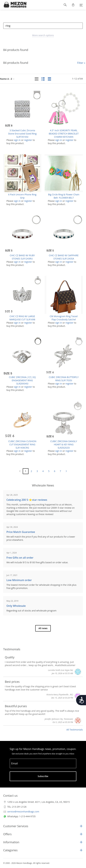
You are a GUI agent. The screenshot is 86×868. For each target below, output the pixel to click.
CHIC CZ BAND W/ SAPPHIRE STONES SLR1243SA (64, 257)
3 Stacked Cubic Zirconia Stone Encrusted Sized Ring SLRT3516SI (22, 134)
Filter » (81, 63)
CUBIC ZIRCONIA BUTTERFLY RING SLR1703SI (64, 379)
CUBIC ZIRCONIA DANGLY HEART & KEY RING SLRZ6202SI (64, 444)
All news (43, 628)
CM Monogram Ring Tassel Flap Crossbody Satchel (64, 318)
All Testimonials (75, 730)
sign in (17, 140)
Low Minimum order (19, 580)
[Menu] (81, 5)
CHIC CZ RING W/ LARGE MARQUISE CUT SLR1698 (22, 318)
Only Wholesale (16, 606)
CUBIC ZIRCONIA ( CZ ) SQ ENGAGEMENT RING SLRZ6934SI (22, 380)
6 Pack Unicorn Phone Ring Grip (22, 196)
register (28, 140)
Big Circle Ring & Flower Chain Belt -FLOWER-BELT (64, 196)
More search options (43, 35)
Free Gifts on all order (20, 558)
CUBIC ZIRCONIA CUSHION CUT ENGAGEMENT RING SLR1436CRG (22, 444)
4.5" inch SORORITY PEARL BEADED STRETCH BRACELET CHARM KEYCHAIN (64, 134)
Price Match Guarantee (21, 532)
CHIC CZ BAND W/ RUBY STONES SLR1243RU (22, 257)
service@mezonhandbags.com (23, 812)
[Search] (43, 26)
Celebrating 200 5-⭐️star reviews (27, 500)
